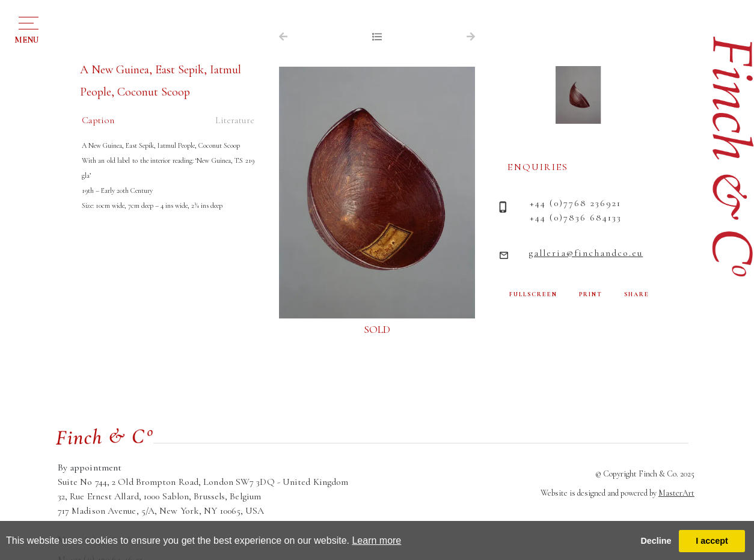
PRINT (591, 294)
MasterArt (676, 493)
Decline (656, 541)
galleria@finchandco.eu (586, 253)
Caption (98, 120)
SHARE (637, 294)
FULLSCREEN (533, 294)
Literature (235, 120)
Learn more (376, 540)
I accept (712, 541)
